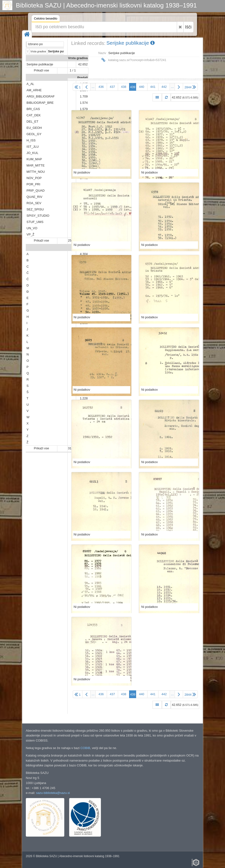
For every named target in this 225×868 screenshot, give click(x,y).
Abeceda (81, 248)
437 (112, 87)
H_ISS (31, 140)
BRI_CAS (33, 109)
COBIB (85, 748)
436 (101, 87)
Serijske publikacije (40, 64)
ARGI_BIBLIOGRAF (41, 96)
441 (153, 87)
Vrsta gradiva (78, 58)
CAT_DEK (34, 115)
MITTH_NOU (36, 172)
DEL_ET (32, 122)
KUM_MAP (34, 159)
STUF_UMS (35, 222)
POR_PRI (33, 184)
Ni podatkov (82, 172)
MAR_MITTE (36, 165)
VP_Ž (30, 234)
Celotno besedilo (46, 19)
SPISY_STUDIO (38, 216)
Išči (188, 27)
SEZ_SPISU (35, 209)
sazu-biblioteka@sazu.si (53, 793)
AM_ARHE (34, 90)
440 (142, 87)
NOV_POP (34, 178)
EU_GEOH (34, 128)
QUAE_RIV (34, 197)
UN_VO (32, 228)
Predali (83, 78)
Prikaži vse (42, 70)
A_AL (30, 84)
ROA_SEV (34, 203)
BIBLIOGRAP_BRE (40, 103)
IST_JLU (33, 147)
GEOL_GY (34, 134)
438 (124, 87)
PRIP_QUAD (36, 191)
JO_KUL (32, 153)
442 (164, 87)
